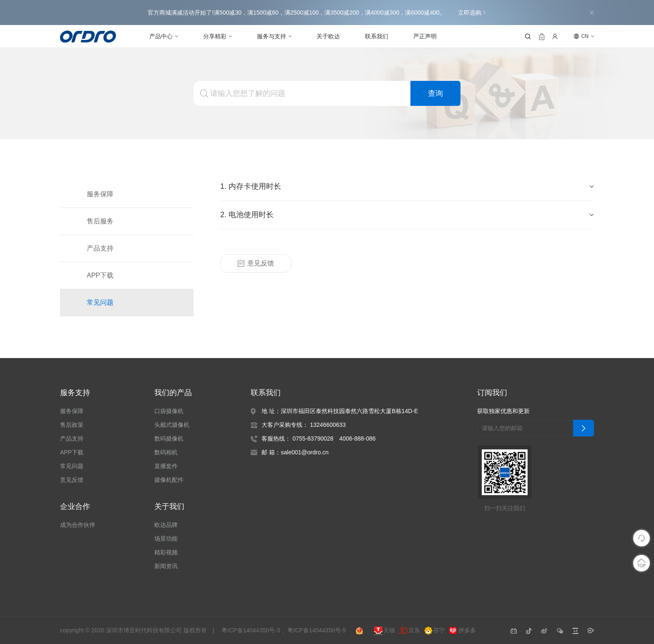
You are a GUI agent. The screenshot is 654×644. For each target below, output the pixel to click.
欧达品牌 (166, 525)
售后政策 (72, 425)
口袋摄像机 (169, 411)
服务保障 (100, 194)
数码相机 (166, 452)
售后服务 (100, 221)
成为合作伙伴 (78, 525)
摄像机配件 (169, 480)
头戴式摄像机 (172, 425)
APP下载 (100, 276)
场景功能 (166, 539)
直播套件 (166, 466)
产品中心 (161, 36)
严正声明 (425, 36)
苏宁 (435, 631)
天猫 (385, 631)
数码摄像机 (169, 439)
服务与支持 (272, 36)
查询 (435, 93)
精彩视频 (166, 552)
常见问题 (100, 303)
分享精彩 (215, 36)
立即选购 (471, 13)
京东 (410, 631)
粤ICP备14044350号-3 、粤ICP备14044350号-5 (285, 630)
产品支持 (100, 248)
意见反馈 (256, 263)
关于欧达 (328, 36)
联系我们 (377, 36)
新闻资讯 (166, 566)
